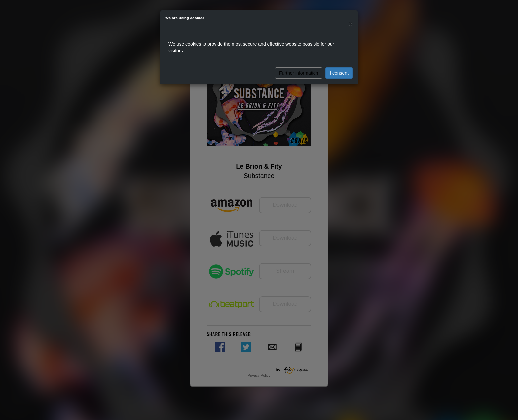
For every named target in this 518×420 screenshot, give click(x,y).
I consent (339, 73)
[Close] (351, 24)
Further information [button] (299, 73)
